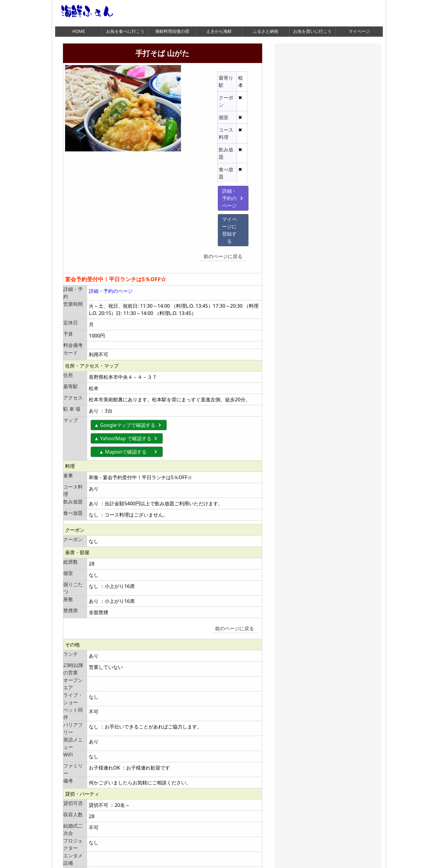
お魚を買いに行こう (312, 31)
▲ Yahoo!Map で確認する (123, 355)
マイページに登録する (200, 163)
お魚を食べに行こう (125, 31)
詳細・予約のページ (200, 150)
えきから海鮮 (219, 31)
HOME (78, 31)
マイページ (359, 31)
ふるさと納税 (266, 31)
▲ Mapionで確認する (128, 369)
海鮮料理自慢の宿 (172, 31)
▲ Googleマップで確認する (125, 342)
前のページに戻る (232, 178)
